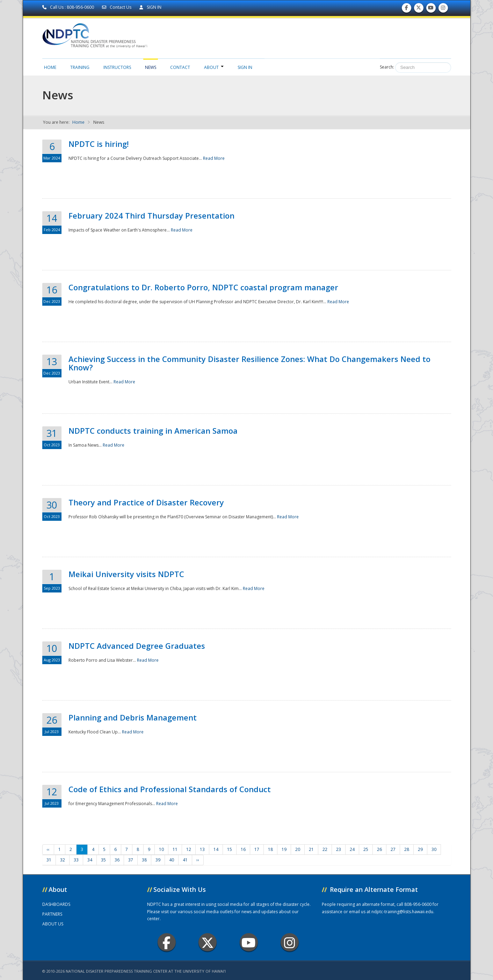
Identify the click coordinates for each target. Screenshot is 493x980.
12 (189, 849)
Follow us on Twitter (419, 9)
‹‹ (48, 849)
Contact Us (117, 7)
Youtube (249, 942)
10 (161, 849)
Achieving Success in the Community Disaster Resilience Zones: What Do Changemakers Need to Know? (249, 363)
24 (352, 849)
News (151, 67)
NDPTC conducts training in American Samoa (153, 431)
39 (158, 860)
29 (420, 849)
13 (202, 849)
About (214, 67)
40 (172, 860)
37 (131, 860)
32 (63, 860)
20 (298, 849)
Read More (214, 158)
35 (103, 860)
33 (76, 860)
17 (257, 849)
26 (379, 849)
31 (49, 860)
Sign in (245, 67)
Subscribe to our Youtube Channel (431, 9)
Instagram (290, 942)
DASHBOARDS (56, 904)
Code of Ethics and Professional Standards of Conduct (170, 789)
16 (243, 849)
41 (185, 860)
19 (284, 849)
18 (270, 849)
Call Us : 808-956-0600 (69, 7)
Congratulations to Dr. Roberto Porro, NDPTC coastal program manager (203, 287)
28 (407, 849)
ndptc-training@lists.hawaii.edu (402, 912)
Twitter (208, 942)
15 (230, 849)
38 (144, 860)
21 (311, 849)
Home (50, 67)
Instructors (117, 67)
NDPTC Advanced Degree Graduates (137, 646)
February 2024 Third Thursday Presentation (151, 215)
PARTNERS (52, 914)
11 (175, 849)
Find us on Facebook (407, 9)
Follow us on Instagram (443, 9)
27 (393, 849)
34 (90, 860)
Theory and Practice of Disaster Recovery (146, 502)
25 (366, 849)
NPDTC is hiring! (99, 144)
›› (198, 860)
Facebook (166, 942)
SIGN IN (150, 7)
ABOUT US (53, 924)
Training (80, 67)
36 (117, 860)
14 (216, 849)
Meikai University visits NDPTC (126, 574)
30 (434, 849)
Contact (180, 67)
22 (325, 849)
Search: (387, 67)
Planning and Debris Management (133, 717)
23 (339, 849)
